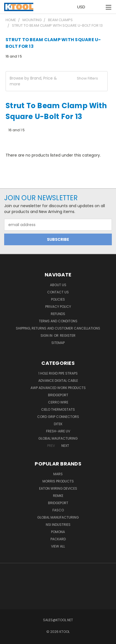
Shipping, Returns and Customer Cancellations (58, 328)
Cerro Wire (58, 402)
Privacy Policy (58, 307)
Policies (58, 299)
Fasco (58, 510)
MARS (58, 474)
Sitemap (58, 343)
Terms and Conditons (58, 321)
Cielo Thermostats (58, 409)
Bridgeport (58, 395)
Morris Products (58, 481)
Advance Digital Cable (58, 381)
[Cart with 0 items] (97, 7)
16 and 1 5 (14, 56)
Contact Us (58, 292)
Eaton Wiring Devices (58, 488)
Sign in (47, 335)
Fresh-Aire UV (58, 431)
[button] (57, 81)
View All (58, 546)
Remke (58, 496)
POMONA (58, 532)
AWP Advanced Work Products (58, 388)
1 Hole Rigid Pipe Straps (58, 373)
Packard (58, 539)
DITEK (58, 424)
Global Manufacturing (58, 517)
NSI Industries (58, 525)
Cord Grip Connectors (58, 417)
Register (68, 335)
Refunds (58, 314)
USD (83, 7)
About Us (58, 285)
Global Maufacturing (58, 438)
